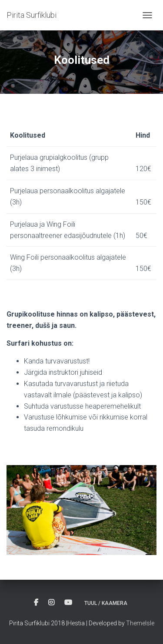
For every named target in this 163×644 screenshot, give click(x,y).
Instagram (51, 603)
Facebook (36, 603)
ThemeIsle (140, 623)
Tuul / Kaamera (106, 603)
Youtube (68, 603)
